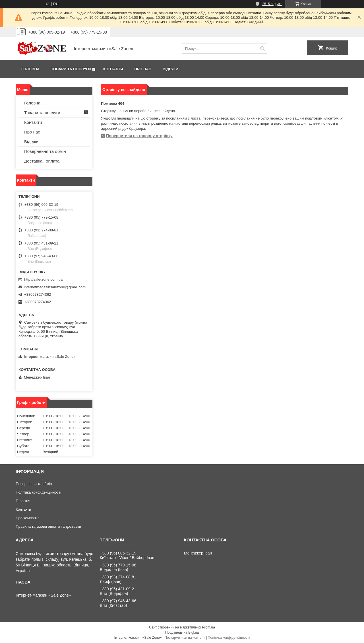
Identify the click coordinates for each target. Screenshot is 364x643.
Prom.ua (209, 627)
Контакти (113, 69)
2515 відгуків (272, 4)
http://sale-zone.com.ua (43, 279)
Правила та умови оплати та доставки (48, 526)
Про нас (143, 69)
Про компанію (28, 518)
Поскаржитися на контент (185, 638)
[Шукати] (262, 49)
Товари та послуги (71, 69)
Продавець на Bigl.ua (182, 632)
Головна (30, 69)
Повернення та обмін (45, 151)
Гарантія (23, 501)
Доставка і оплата (42, 161)
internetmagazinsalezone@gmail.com (55, 287)
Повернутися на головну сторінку (139, 136)
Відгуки (170, 69)
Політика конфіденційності (38, 492)
